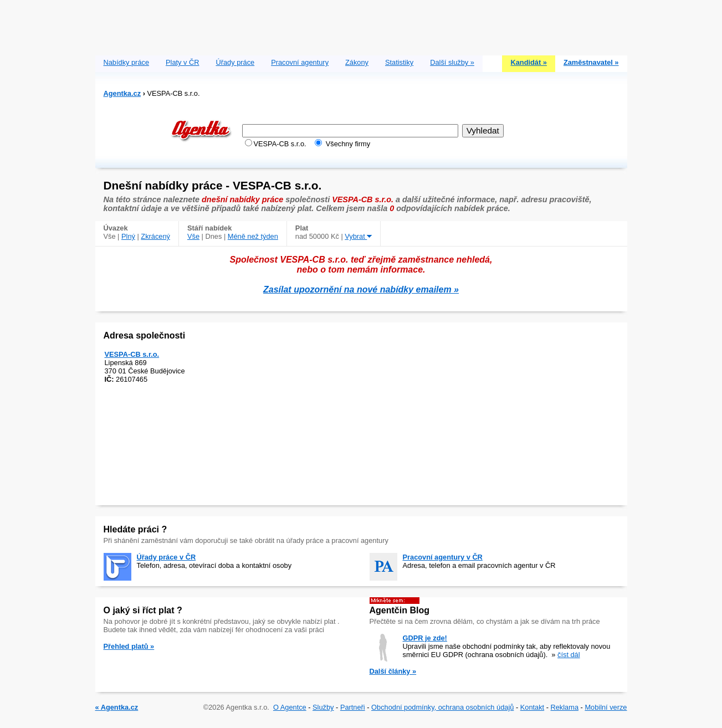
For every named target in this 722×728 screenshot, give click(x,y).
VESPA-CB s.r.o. (132, 354)
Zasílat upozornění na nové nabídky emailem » (361, 289)
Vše (193, 236)
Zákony (357, 62)
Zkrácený (155, 236)
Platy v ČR (182, 62)
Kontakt (532, 707)
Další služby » (452, 62)
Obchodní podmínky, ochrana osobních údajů (442, 707)
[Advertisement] (361, 25)
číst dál (569, 655)
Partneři (353, 707)
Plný (128, 236)
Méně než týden (253, 236)
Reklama (565, 707)
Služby (323, 707)
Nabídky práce (127, 62)
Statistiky (399, 62)
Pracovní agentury (300, 62)
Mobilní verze (606, 707)
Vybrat (358, 236)
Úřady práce (235, 62)
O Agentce (290, 707)
